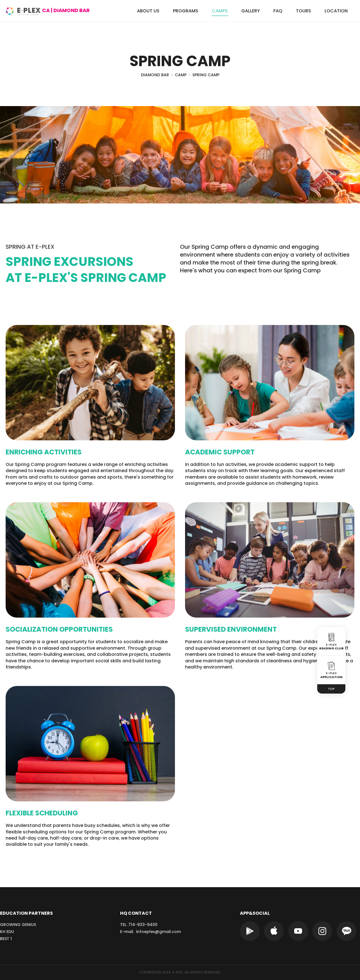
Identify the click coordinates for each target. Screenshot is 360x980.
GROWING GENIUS (18, 925)
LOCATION (336, 11)
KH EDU (7, 932)
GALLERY (251, 11)
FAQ (278, 11)
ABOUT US (148, 11)
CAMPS (220, 11)
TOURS (303, 11)
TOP (331, 689)
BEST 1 (6, 939)
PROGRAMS (186, 11)
